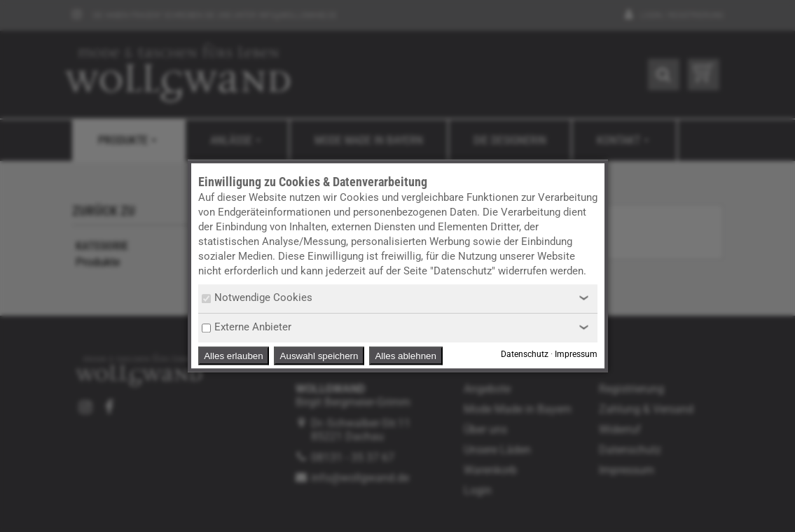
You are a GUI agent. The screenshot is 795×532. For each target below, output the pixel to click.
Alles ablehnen (405, 356)
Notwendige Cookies (257, 297)
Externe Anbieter (247, 327)
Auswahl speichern (319, 356)
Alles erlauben (233, 356)
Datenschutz (525, 355)
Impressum (576, 355)
